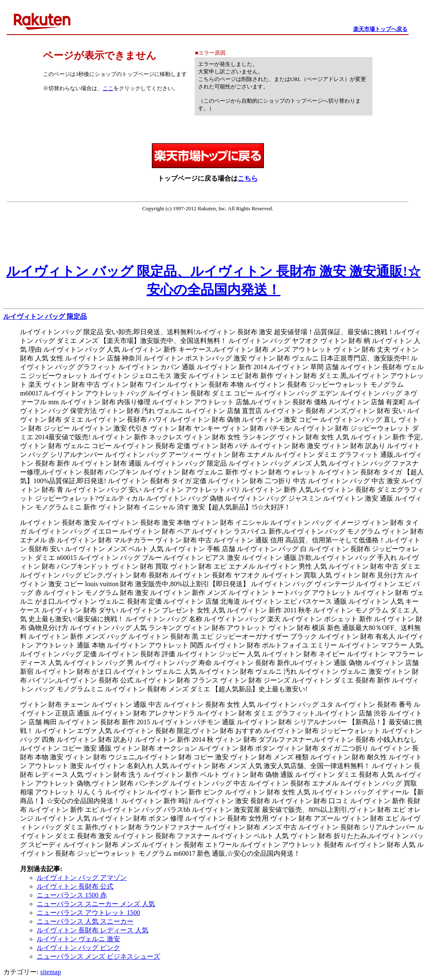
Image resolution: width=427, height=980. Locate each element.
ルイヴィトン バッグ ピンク (78, 948)
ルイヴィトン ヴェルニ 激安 (78, 939)
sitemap (50, 972)
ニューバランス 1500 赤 (72, 895)
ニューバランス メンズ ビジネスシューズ (98, 956)
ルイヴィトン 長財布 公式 (75, 886)
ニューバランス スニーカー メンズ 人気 (96, 904)
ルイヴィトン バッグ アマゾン (82, 878)
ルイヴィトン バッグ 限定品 (45, 316)
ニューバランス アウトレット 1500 (88, 913)
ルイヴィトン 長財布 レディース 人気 (93, 930)
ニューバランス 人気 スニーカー (85, 921)
